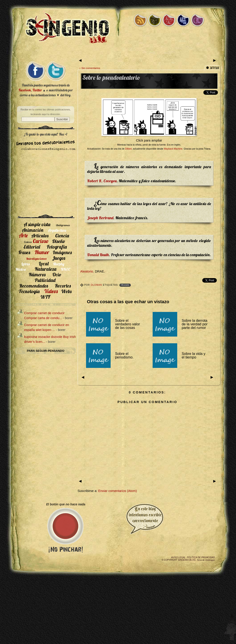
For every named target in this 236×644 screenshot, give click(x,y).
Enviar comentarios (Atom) (117, 491)
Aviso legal (178, 557)
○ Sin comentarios (90, 68)
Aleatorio (87, 271)
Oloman (97, 285)
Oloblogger (210, 560)
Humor (42, 252)
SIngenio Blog (187, 560)
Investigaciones (36, 259)
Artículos (40, 235)
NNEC (66, 269)
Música (21, 269)
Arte (23, 235)
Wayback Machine (173, 149)
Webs (66, 291)
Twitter (37, 90)
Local (44, 263)
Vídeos (51, 291)
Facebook (25, 90)
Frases (125, 285)
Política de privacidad (201, 557)
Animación (33, 230)
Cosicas (28, 242)
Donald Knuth (98, 255)
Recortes (63, 286)
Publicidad (45, 280)
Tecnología (29, 291)
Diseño (59, 241)
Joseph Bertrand (100, 218)
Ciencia (62, 235)
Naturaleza (45, 269)
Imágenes (62, 252)
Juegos (59, 258)
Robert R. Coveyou (102, 181)
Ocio (57, 274)
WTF (45, 297)
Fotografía (57, 247)
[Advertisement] (46, 184)
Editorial (32, 247)
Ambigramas (63, 225)
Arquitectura (57, 230)
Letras (25, 264)
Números (37, 274)
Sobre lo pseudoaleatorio (111, 78)
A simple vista (37, 224)
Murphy (59, 264)
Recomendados (34, 286)
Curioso (41, 241)
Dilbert (129, 149)
